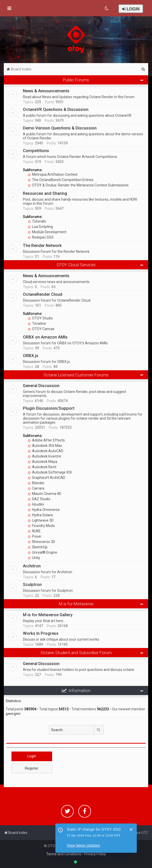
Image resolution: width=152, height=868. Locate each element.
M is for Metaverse (76, 604)
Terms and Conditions (64, 854)
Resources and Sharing (45, 193)
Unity (34, 558)
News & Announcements (46, 91)
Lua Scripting (40, 227)
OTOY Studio (40, 318)
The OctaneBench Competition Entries (61, 180)
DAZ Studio (39, 499)
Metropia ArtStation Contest (53, 174)
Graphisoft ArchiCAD (47, 478)
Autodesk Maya (43, 462)
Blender (36, 483)
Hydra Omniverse (44, 510)
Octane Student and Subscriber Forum (76, 653)
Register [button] (32, 768)
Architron (32, 566)
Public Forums (76, 80)
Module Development (47, 232)
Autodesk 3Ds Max (45, 446)
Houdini (36, 504)
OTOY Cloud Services (76, 265)
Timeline (37, 323)
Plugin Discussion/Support (49, 408)
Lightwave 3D (41, 520)
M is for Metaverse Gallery (48, 615)
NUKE (34, 531)
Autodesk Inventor (45, 456)
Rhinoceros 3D (42, 542)
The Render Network (42, 245)
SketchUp (38, 547)
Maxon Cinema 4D (45, 494)
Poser (35, 536)
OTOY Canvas (41, 329)
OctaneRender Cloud (43, 294)
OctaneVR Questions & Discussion (56, 109)
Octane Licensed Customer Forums (76, 375)
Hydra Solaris (41, 515)
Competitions (36, 151)
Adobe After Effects (46, 440)
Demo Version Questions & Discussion (60, 128)
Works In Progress (41, 633)
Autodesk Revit (42, 467)
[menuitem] (107, 8)
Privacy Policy (95, 854)
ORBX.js (31, 356)
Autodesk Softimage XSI (50, 472)
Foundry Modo (41, 526)
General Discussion (41, 386)
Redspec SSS (41, 237)
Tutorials (37, 221)
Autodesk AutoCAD (46, 451)
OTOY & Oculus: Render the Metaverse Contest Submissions (78, 185)
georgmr (13, 714)
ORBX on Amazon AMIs (45, 337)
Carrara (36, 488)
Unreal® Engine (43, 552)
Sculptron (32, 584)
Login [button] (32, 756)
